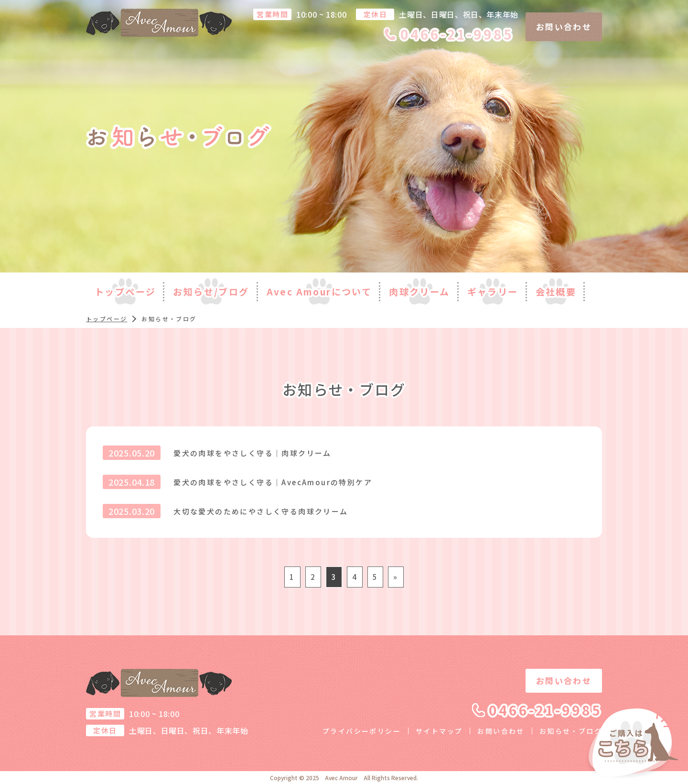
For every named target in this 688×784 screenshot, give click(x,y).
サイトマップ (439, 731)
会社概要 (556, 291)
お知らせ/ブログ (211, 291)
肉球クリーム (419, 291)
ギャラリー (493, 291)
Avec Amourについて (319, 291)
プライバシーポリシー (362, 731)
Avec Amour (341, 778)
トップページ (125, 291)
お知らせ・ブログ (571, 731)
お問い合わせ (564, 27)
